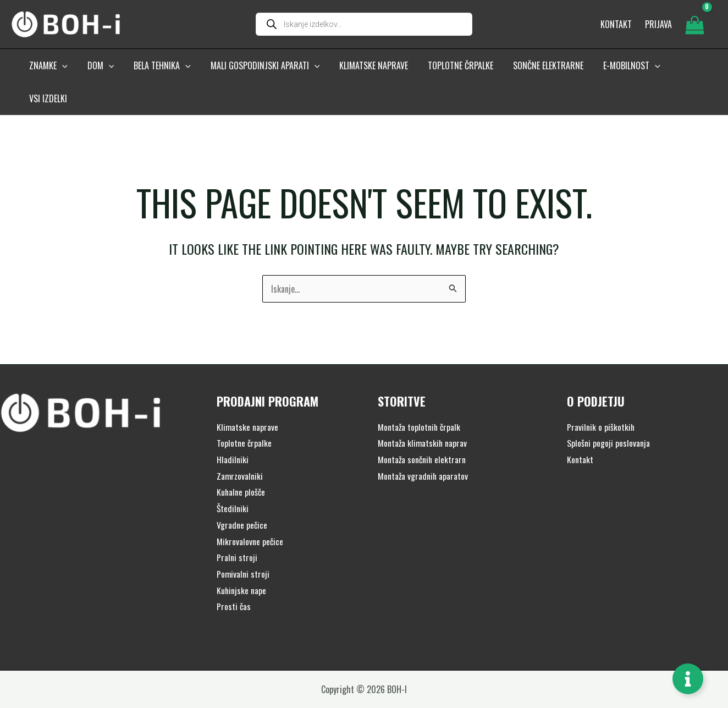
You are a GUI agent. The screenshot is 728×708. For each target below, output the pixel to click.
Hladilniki (233, 431)
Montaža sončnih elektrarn (423, 431)
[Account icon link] (658, 26)
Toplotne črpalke (244, 414)
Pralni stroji (237, 529)
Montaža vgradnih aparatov (423, 447)
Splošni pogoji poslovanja (608, 414)
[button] (62, 70)
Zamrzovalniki (240, 447)
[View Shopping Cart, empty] (694, 26)
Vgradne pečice (242, 496)
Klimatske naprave (248, 398)
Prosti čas (234, 578)
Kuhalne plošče (241, 463)
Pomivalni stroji (243, 545)
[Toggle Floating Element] (688, 679)
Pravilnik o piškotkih (601, 398)
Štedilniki (233, 480)
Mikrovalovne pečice (250, 513)
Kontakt (580, 431)
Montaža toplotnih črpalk (420, 398)
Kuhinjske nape (242, 562)
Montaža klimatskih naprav (423, 414)
